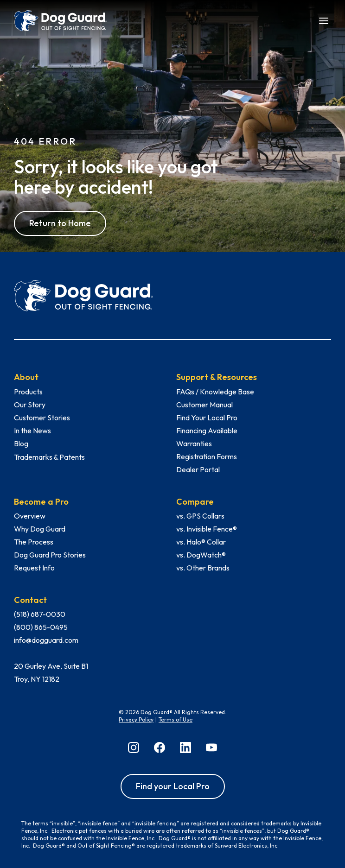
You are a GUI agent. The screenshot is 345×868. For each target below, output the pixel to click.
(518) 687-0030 (40, 614)
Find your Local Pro (173, 786)
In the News (32, 431)
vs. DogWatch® (201, 555)
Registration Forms (207, 456)
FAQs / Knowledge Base (215, 392)
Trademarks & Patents (49, 457)
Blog (21, 444)
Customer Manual (204, 405)
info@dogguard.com (46, 640)
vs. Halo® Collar (201, 542)
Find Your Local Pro (207, 418)
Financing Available (207, 431)
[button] (324, 20)
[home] (60, 21)
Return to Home (60, 223)
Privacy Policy (136, 719)
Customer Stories (42, 418)
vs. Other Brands (203, 568)
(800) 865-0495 (41, 627)
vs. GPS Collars (200, 516)
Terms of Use (176, 719)
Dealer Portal (198, 469)
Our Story (30, 405)
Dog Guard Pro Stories (50, 555)
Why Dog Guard (40, 529)
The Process (34, 542)
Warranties (194, 444)
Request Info (34, 568)
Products (28, 392)
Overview (30, 516)
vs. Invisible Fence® (207, 529)
